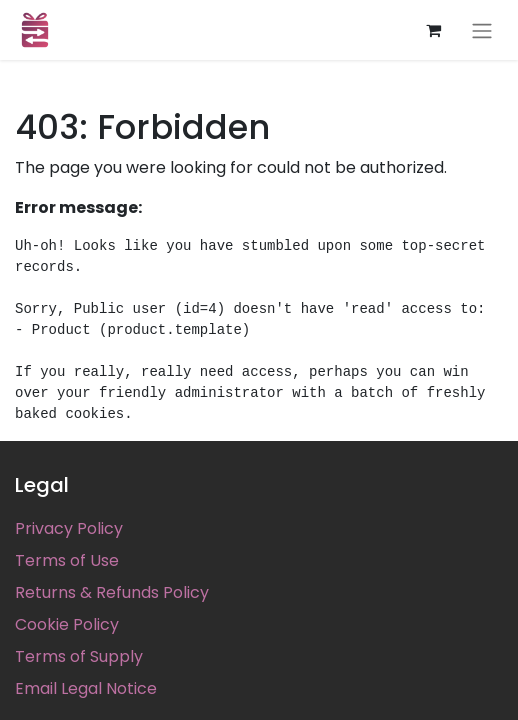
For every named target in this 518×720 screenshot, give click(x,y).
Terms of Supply (79, 656)
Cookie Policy (67, 624)
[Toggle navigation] (482, 30)
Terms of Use (67, 560)
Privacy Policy (69, 528)
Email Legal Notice (86, 688)
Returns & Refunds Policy (112, 592)
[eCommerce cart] (433, 30)
